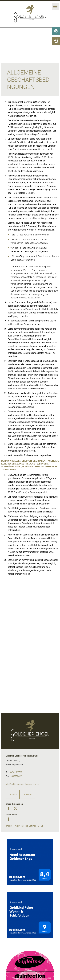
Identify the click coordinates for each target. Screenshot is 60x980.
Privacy (17, 826)
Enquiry (13, 794)
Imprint (9, 826)
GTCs (40, 826)
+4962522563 (16, 772)
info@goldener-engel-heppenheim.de (22, 784)
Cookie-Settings (29, 826)
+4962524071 (17, 776)
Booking (28, 794)
